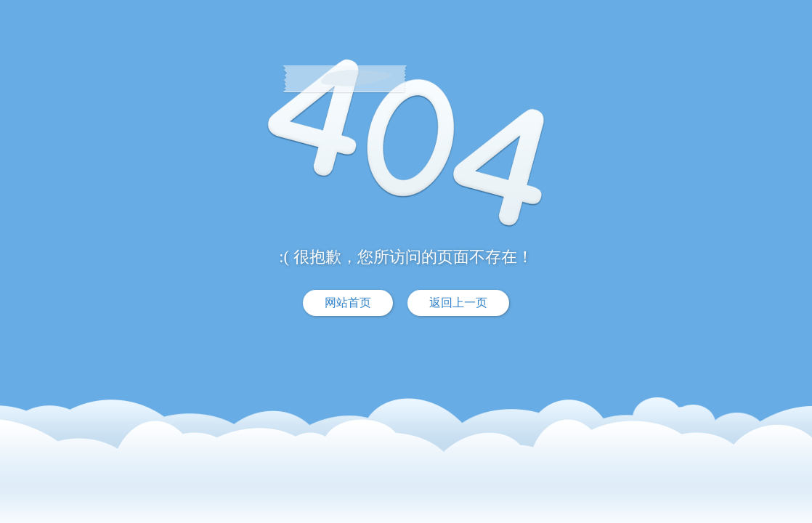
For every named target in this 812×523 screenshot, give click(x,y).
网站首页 (348, 303)
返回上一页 (458, 303)
